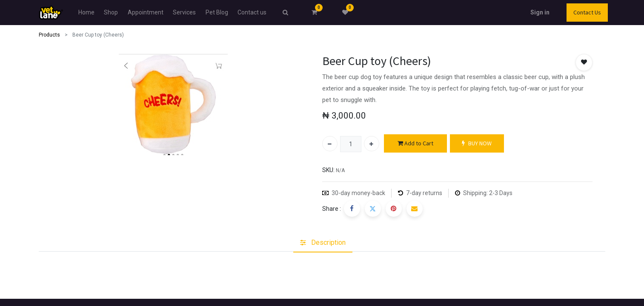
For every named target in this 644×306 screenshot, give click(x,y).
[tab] (323, 243)
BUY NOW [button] (477, 143)
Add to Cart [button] (415, 143)
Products (49, 35)
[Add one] (372, 144)
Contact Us (587, 12)
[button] (584, 62)
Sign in (540, 12)
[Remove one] (330, 144)
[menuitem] (86, 13)
